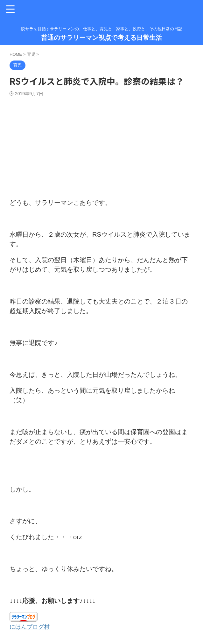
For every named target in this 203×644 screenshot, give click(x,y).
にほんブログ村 (32, 626)
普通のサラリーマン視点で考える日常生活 (101, 38)
